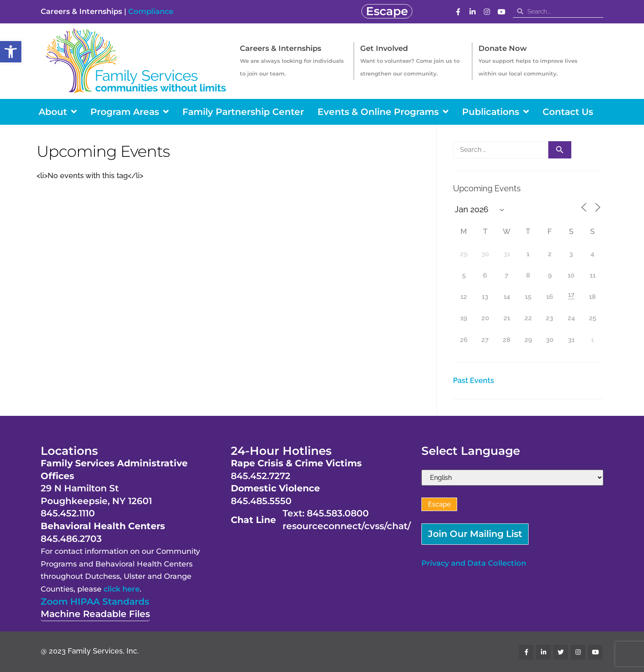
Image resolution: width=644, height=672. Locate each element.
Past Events (474, 380)
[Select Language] (512, 478)
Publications (496, 112)
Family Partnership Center (243, 112)
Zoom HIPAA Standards (95, 602)
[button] (11, 52)
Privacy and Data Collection (474, 563)
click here (122, 589)
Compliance (151, 11)
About (58, 112)
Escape (439, 504)
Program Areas (130, 112)
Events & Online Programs (383, 112)
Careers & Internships (81, 11)
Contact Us (568, 112)
